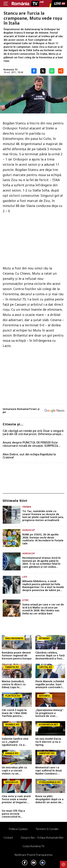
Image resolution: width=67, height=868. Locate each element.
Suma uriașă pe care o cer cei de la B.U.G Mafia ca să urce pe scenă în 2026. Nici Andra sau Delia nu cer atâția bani (43, 609)
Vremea (27, 507)
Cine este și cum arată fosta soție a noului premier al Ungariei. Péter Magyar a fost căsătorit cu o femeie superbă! (16, 799)
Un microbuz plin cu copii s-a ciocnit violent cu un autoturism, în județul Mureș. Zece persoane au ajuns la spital (16, 771)
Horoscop (29, 530)
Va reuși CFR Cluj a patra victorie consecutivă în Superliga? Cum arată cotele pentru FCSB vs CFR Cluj (16, 814)
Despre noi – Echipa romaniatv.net (42, 837)
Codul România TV (33, 846)
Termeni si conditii (47, 829)
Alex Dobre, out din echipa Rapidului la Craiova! (29, 456)
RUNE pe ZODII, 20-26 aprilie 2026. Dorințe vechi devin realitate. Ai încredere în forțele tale (43, 539)
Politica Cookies (18, 829)
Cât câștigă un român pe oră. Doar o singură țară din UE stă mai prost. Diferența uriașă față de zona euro (33, 432)
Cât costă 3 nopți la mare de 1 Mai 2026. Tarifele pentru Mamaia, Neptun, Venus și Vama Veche (15, 713)
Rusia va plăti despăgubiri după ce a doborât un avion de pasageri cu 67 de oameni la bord (49, 799)
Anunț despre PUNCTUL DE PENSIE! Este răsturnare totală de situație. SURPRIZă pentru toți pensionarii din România (30, 444)
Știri (25, 600)
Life (25, 577)
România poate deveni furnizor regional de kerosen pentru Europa (17, 656)
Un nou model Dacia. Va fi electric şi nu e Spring (49, 742)
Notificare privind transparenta (33, 855)
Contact (8, 837)
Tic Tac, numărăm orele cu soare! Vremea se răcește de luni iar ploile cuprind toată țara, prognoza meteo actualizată (43, 516)
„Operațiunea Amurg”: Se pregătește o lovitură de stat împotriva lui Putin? (49, 713)
